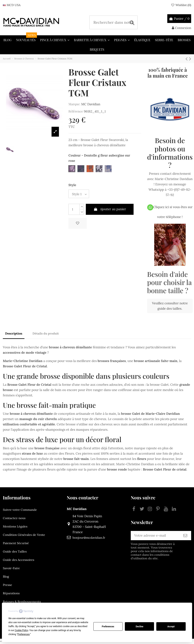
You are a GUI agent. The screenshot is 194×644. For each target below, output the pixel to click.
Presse (7, 585)
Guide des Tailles (15, 551)
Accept (171, 627)
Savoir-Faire (11, 568)
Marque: (74, 104)
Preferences (108, 627)
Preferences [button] (23, 634)
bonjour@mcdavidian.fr (85, 538)
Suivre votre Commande (20, 510)
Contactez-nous (14, 518)
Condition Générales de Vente (24, 535)
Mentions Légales (15, 526)
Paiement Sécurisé (16, 543)
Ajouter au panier (110, 210)
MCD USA (12, 5)
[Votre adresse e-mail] (152, 536)
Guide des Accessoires (19, 560)
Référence (76, 111)
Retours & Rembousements (22, 601)
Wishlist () (181, 5)
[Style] (80, 195)
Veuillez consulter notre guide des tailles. (170, 306)
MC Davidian (91, 104)
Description (14, 333)
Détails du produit (46, 333)
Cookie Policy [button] (21, 630)
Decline (139, 627)
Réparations (11, 593)
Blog (6, 576)
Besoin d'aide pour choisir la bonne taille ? (169, 282)
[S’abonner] (185, 536)
